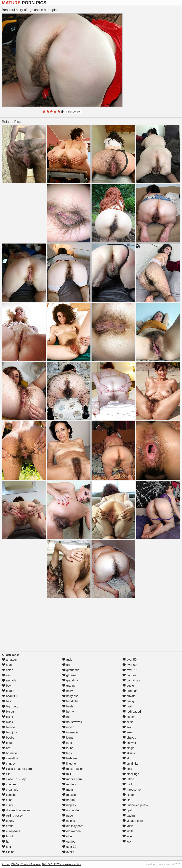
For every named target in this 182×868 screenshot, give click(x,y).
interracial (71, 732)
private (129, 696)
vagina (129, 816)
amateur (9, 660)
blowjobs (10, 732)
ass (6, 675)
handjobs (70, 701)
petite (128, 686)
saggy (128, 717)
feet (6, 847)
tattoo (128, 779)
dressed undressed (17, 810)
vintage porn (133, 821)
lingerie (69, 764)
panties (129, 675)
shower (129, 743)
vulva (128, 826)
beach (8, 691)
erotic (8, 826)
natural (69, 800)
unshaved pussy (135, 805)
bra (6, 748)
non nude (70, 810)
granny (69, 686)
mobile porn (72, 779)
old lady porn (73, 826)
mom (68, 790)
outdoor (69, 842)
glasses (69, 675)
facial (7, 836)
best (7, 701)
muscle (69, 795)
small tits (130, 764)
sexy (127, 732)
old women (71, 831)
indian (68, 727)
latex (67, 743)
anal (7, 665)
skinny (129, 753)
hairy (68, 691)
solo (127, 769)
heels (68, 706)
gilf (66, 665)
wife (127, 836)
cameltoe (10, 758)
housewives (72, 722)
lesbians (70, 758)
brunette (9, 753)
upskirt (129, 810)
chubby (9, 764)
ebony (8, 821)
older (68, 836)
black (7, 722)
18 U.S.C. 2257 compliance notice (61, 864)
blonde (8, 727)
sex (127, 727)
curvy (8, 805)
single (128, 748)
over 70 (129, 670)
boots (8, 743)
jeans (68, 738)
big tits (8, 712)
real (127, 706)
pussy (128, 701)
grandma (70, 680)
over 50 (129, 660)
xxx (127, 842)
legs (67, 753)
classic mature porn (17, 769)
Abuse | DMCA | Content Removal (21, 864)
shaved (129, 738)
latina (68, 748)
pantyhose (131, 680)
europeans (11, 831)
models (69, 784)
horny (68, 712)
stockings (131, 774)
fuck (67, 660)
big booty (10, 706)
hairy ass (70, 696)
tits (126, 800)
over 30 (69, 847)
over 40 (69, 852)
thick (127, 784)
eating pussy (12, 816)
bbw (7, 686)
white (128, 831)
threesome (131, 790)
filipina (8, 852)
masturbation (73, 769)
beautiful (10, 696)
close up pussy (14, 779)
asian (8, 670)
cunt (7, 800)
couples (9, 784)
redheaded (132, 712)
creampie (10, 790)
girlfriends (71, 670)
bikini (7, 717)
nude (68, 816)
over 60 (129, 665)
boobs (8, 738)
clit (6, 774)
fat (6, 842)
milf (67, 774)
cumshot (10, 795)
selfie (128, 722)
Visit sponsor (73, 112)
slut (127, 758)
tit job (128, 795)
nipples (69, 805)
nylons (69, 821)
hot (66, 717)
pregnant (130, 691)
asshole (9, 680)
